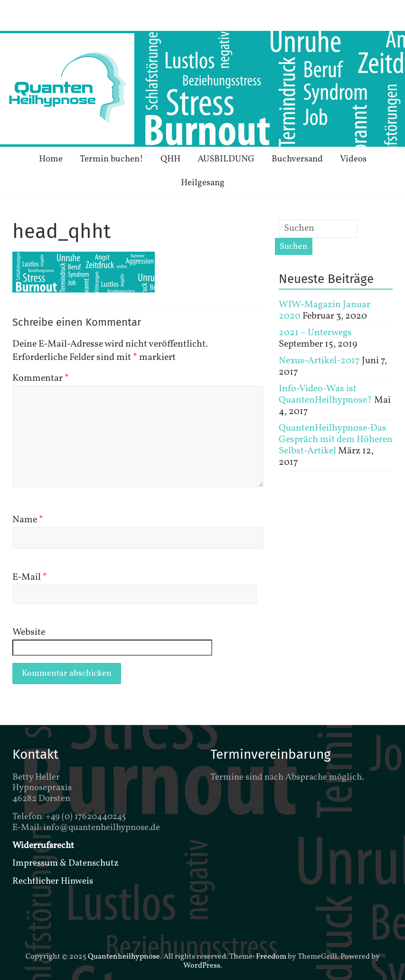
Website (29, 632)
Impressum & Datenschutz (66, 863)
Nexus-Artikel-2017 (319, 361)
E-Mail (30, 577)
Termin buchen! (112, 159)
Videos (353, 159)
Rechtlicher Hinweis (53, 881)
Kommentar (41, 378)
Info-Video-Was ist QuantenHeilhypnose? (325, 395)
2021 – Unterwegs (315, 333)
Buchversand (297, 159)
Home (51, 159)
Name (28, 520)
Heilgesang (203, 183)
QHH (170, 159)
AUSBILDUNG (226, 159)
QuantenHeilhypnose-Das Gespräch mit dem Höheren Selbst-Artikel (336, 440)
